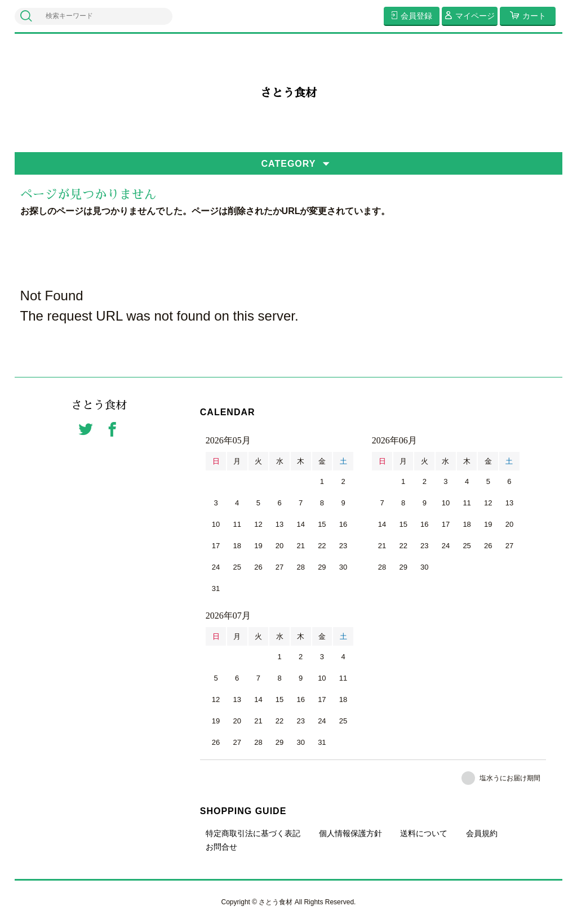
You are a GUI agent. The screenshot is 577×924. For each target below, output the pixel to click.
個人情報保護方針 (350, 833)
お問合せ (221, 847)
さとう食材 (288, 93)
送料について (424, 833)
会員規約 (482, 833)
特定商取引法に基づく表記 (253, 833)
